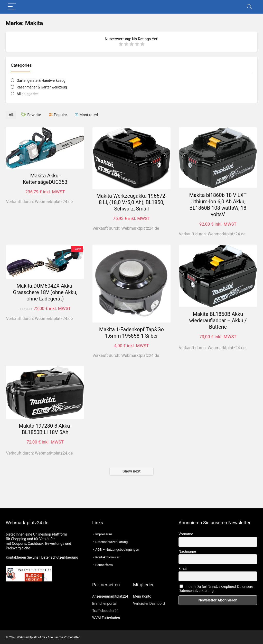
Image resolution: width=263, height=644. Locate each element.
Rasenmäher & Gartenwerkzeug (42, 87)
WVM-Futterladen (106, 618)
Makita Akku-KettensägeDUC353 (45, 179)
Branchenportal (104, 603)
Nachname (187, 551)
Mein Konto (142, 596)
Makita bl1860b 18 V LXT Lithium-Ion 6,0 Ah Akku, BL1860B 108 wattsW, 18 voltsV (218, 204)
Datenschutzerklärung (112, 542)
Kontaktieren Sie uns (22, 557)
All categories (28, 94)
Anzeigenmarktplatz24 (110, 596)
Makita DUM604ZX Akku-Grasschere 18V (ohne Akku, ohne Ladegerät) (45, 292)
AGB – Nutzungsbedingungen (117, 549)
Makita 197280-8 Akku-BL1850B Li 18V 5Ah (45, 429)
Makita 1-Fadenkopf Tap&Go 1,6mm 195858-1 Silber (131, 332)
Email (183, 568)
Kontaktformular (107, 557)
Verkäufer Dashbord (149, 603)
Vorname (186, 534)
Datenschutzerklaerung (60, 557)
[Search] (249, 7)
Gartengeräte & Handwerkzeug (41, 80)
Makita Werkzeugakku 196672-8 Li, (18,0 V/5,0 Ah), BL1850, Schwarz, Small (131, 202)
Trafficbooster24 (105, 610)
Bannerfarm (104, 565)
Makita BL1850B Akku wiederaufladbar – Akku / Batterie (218, 320)
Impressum (104, 534)
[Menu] (12, 7)
